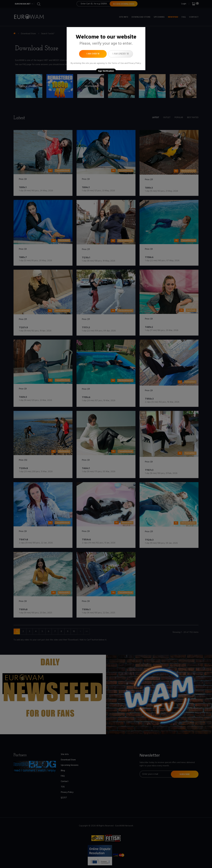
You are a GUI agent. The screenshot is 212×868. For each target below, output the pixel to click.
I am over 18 (93, 54)
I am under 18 (121, 54)
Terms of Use (118, 63)
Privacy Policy (135, 63)
